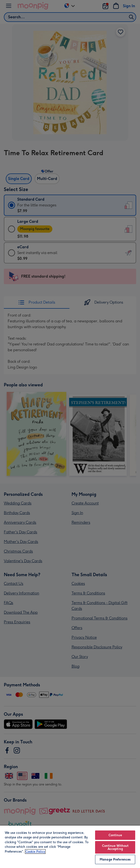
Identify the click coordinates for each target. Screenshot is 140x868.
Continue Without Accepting (115, 847)
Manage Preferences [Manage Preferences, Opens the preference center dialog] (115, 859)
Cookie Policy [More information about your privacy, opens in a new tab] (35, 852)
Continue (115, 835)
